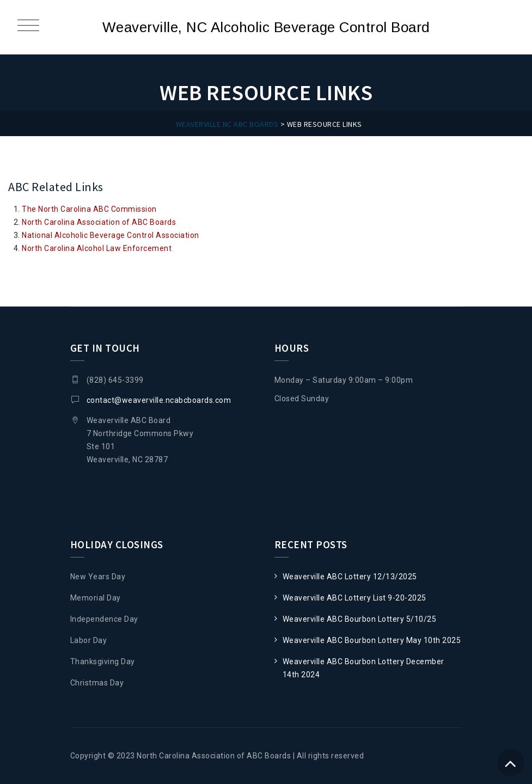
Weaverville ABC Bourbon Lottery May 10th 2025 (372, 640)
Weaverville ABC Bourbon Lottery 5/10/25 (360, 619)
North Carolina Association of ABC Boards (99, 222)
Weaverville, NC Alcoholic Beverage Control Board (266, 27)
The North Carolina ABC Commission (89, 209)
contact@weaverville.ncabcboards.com (159, 400)
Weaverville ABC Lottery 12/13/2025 (350, 577)
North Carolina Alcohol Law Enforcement (97, 248)
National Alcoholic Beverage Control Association (111, 235)
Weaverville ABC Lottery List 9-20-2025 (354, 598)
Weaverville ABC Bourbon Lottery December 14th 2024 (363, 668)
